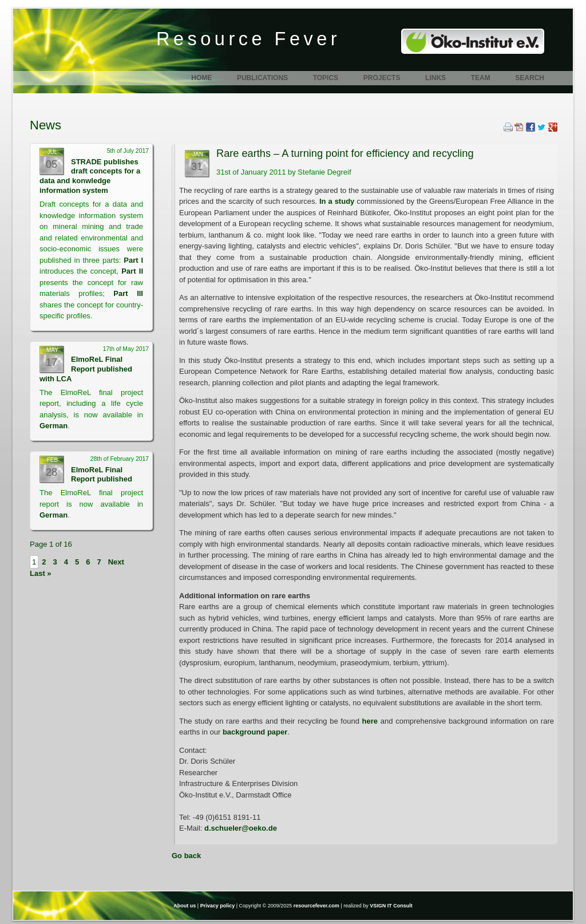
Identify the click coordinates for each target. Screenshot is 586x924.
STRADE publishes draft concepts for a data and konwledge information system (90, 176)
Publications (262, 78)
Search (530, 78)
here (370, 721)
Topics (326, 78)
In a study (338, 201)
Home (201, 78)
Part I (133, 260)
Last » (41, 573)
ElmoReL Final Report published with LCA (86, 369)
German (54, 426)
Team (481, 78)
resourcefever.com (316, 906)
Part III (128, 293)
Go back (186, 856)
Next (116, 562)
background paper (255, 732)
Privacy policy (218, 906)
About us (185, 906)
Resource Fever (248, 39)
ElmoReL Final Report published (102, 475)
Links (435, 78)
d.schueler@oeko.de (241, 828)
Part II (132, 271)
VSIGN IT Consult (391, 906)
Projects (382, 78)
